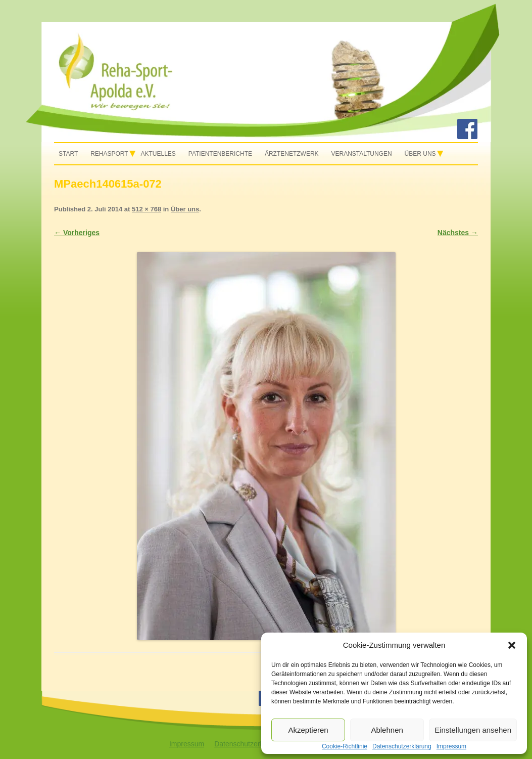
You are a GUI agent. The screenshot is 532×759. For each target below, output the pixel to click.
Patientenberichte (220, 154)
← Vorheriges (77, 233)
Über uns (420, 154)
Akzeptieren (308, 730)
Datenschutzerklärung (249, 744)
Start (68, 154)
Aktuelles (158, 154)
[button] (512, 645)
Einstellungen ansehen (473, 730)
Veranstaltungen (361, 154)
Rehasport (109, 154)
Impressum (187, 744)
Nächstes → (458, 233)
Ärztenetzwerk (292, 154)
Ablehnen (387, 730)
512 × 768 (147, 209)
